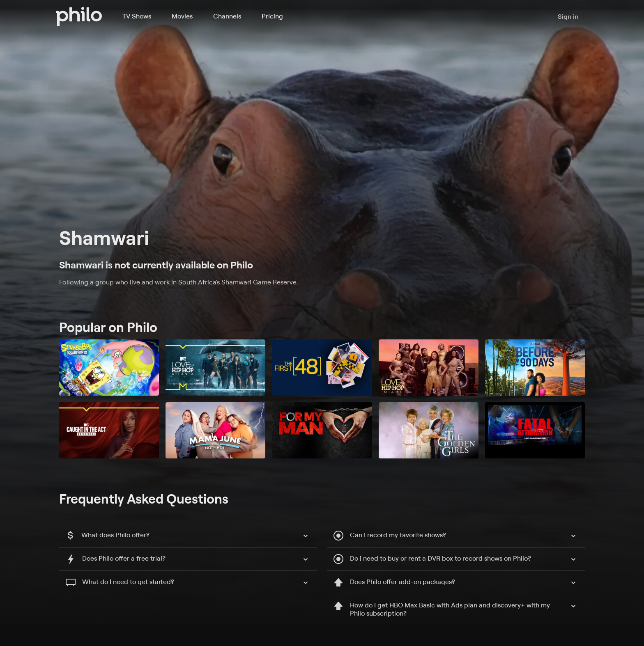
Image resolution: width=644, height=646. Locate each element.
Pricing (272, 16)
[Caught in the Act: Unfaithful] (109, 430)
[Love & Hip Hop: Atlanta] (215, 368)
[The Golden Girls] (429, 430)
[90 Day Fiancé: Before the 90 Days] (535, 368)
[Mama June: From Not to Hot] (215, 430)
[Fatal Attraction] (535, 430)
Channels (227, 16)
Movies (182, 16)
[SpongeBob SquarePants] (109, 368)
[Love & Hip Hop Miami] (429, 368)
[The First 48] (322, 368)
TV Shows (137, 16)
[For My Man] (322, 430)
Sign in (568, 16)
